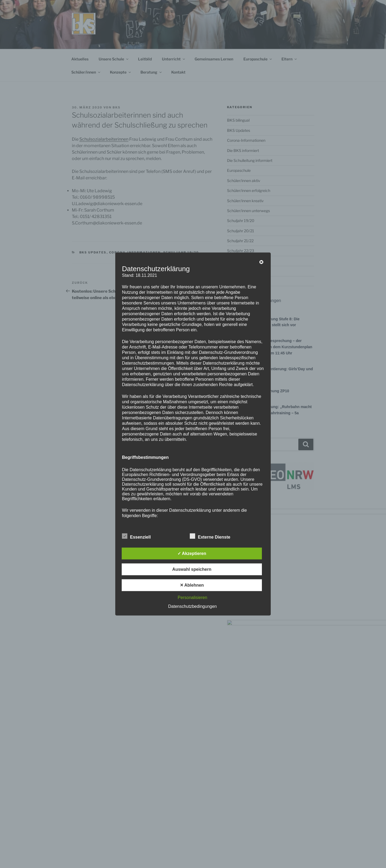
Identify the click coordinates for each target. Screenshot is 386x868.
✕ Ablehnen (192, 585)
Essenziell (136, 536)
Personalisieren (192, 598)
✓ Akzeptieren (192, 553)
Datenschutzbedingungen (192, 606)
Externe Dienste (210, 536)
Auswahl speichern (192, 569)
